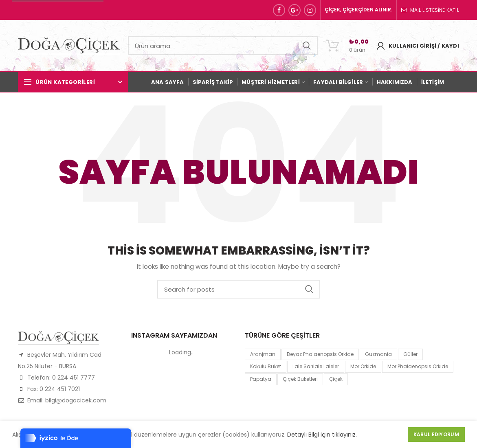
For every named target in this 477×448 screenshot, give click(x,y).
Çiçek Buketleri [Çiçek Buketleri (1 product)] (300, 379)
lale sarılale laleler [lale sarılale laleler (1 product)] (316, 366)
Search (307, 46)
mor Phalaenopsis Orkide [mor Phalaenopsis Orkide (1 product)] (418, 366)
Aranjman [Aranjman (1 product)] (263, 354)
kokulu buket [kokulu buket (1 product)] (266, 366)
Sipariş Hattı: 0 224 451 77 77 (58, 10)
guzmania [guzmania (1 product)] (378, 354)
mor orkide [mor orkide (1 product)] (363, 366)
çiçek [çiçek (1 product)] (336, 379)
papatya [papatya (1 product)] (261, 379)
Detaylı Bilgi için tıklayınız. (322, 435)
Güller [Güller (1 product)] (410, 354)
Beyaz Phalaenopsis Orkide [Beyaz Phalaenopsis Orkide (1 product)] (320, 354)
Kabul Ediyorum (436, 434)
